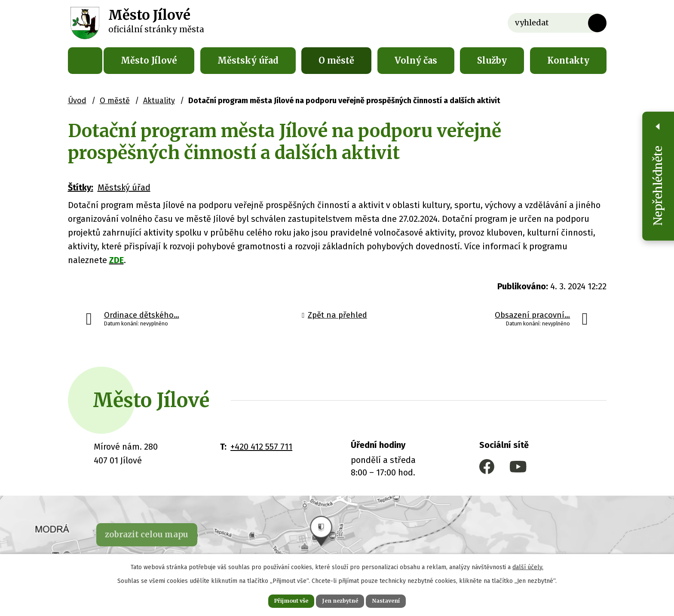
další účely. (528, 565)
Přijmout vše (280, 600)
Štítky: (81, 187)
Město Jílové (149, 60)
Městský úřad (248, 60)
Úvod (85, 61)
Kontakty (568, 60)
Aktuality (159, 101)
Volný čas (416, 60)
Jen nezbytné (341, 600)
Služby (492, 60)
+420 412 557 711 (261, 447)
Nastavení (397, 600)
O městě (336, 60)
